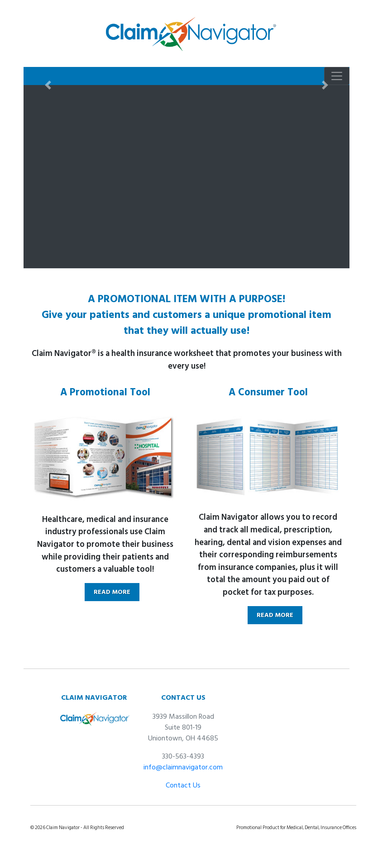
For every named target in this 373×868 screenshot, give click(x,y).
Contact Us (183, 785)
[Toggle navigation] (337, 76)
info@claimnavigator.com (183, 767)
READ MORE (112, 592)
